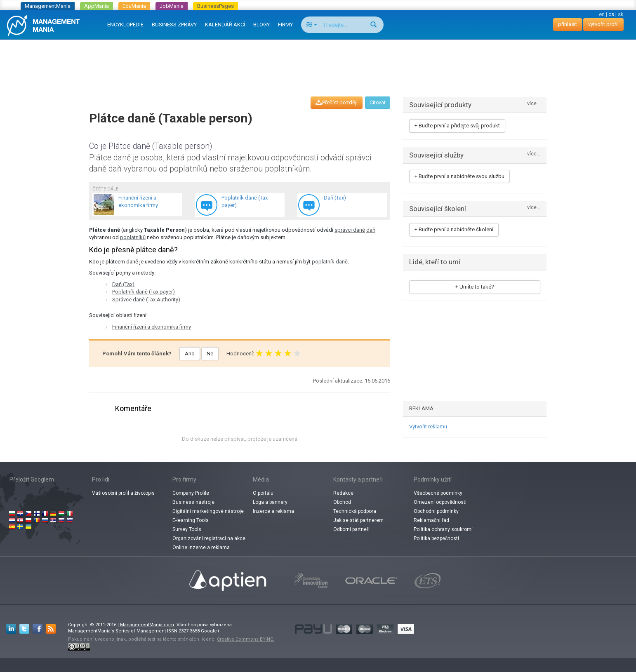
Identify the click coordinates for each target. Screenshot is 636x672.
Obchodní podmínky (436, 511)
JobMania (172, 6)
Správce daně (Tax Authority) (146, 300)
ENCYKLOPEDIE (125, 25)
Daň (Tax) (123, 284)
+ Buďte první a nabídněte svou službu (459, 176)
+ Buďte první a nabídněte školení (454, 229)
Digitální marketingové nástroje (208, 511)
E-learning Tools (191, 520)
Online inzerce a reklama (201, 547)
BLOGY (261, 25)
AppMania (97, 6)
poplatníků (133, 237)
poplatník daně (330, 262)
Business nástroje (193, 502)
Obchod (342, 502)
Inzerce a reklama (273, 511)
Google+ (210, 631)
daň (371, 230)
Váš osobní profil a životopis (123, 493)
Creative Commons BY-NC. (246, 639)
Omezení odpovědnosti (440, 502)
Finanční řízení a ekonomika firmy (152, 327)
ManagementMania (48, 6)
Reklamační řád (431, 520)
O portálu (263, 493)
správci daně (350, 230)
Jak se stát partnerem (358, 520)
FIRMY (285, 25)
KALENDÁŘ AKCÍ (225, 25)
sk (621, 14)
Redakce (343, 493)
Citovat (378, 103)
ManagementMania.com (147, 625)
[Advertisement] (318, 60)
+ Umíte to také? (475, 287)
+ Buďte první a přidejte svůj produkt (457, 126)
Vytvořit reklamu (428, 426)
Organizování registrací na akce (209, 538)
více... (534, 104)
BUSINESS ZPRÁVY (174, 25)
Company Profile (191, 493)
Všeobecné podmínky (438, 493)
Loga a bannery (270, 502)
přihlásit (568, 24)
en (602, 14)
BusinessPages (216, 6)
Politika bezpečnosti (436, 538)
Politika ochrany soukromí (443, 529)
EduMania (134, 6)
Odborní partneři (351, 529)
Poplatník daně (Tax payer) (144, 292)
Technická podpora (355, 511)
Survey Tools (187, 529)
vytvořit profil (603, 24)
